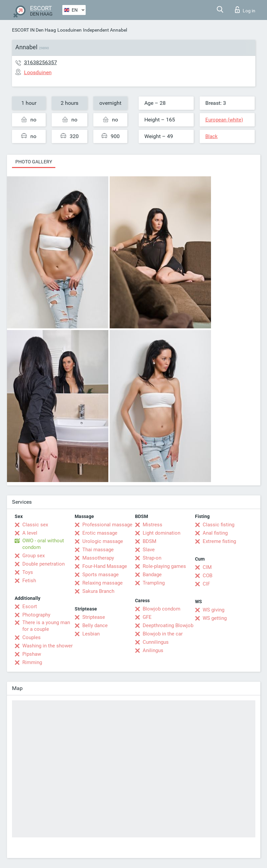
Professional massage (107, 525)
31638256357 (40, 62)
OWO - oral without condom (43, 544)
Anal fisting (215, 533)
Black (211, 136)
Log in (245, 10)
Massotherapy (98, 558)
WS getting (215, 618)
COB (207, 576)
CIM (207, 567)
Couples (31, 637)
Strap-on (152, 558)
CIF (206, 584)
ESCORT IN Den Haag (34, 30)
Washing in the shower (47, 646)
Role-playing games (164, 566)
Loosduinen (69, 30)
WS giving (213, 610)
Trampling (154, 583)
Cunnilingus (156, 642)
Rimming (32, 662)
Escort (30, 607)
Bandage (152, 575)
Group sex (33, 556)
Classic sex (35, 525)
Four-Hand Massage (105, 566)
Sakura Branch (98, 591)
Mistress (152, 525)
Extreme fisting (219, 541)
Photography (36, 615)
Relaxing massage (102, 583)
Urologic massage (103, 541)
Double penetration (43, 564)
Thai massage (98, 550)
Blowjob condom (161, 609)
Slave (149, 550)
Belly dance (95, 625)
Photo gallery (34, 162)
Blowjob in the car (163, 634)
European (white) (224, 120)
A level (30, 533)
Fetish (29, 581)
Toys (28, 572)
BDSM (149, 541)
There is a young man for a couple (46, 626)
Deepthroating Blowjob (168, 625)
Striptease (94, 617)
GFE (147, 617)
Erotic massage (100, 533)
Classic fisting (218, 525)
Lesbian (91, 634)
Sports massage (100, 575)
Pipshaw (32, 654)
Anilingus (153, 650)
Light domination (161, 533)
